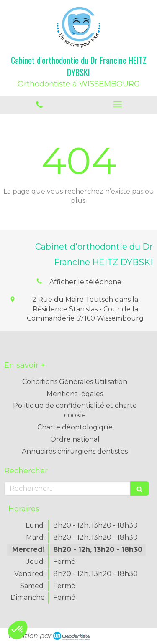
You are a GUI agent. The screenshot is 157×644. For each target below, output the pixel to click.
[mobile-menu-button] (118, 104)
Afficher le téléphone (85, 282)
